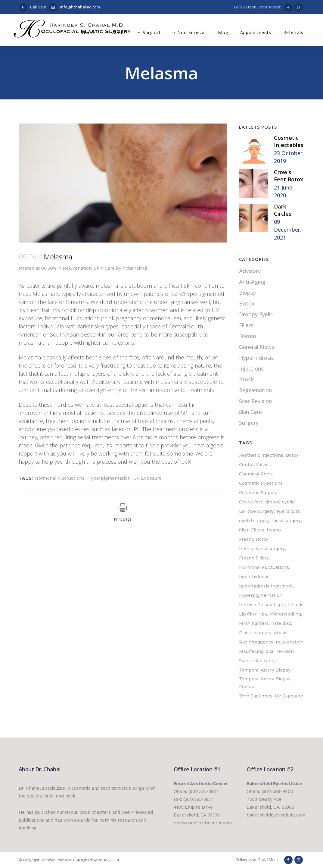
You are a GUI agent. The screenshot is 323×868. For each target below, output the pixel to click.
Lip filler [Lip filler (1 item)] (248, 614)
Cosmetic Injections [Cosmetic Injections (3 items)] (261, 483)
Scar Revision (255, 401)
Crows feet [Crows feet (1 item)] (251, 502)
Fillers (246, 325)
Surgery (249, 423)
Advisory (250, 271)
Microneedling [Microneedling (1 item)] (285, 614)
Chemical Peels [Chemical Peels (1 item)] (256, 474)
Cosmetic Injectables (289, 141)
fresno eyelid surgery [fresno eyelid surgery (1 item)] (262, 549)
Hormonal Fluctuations (60, 478)
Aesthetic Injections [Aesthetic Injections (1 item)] (261, 455)
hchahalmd (135, 268)
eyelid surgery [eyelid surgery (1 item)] (254, 521)
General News (257, 347)
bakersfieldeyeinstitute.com (276, 815)
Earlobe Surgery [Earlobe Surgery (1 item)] (256, 511)
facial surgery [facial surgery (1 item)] (287, 521)
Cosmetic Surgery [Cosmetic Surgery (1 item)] (258, 493)
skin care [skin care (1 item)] (263, 661)
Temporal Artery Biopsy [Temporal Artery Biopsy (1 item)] (265, 670)
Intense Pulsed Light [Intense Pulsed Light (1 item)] (262, 605)
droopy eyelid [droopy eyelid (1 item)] (280, 502)
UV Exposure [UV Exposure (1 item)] (289, 696)
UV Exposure (148, 478)
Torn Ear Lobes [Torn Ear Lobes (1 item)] (256, 696)
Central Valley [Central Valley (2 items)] (254, 465)
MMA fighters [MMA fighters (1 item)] (254, 623)
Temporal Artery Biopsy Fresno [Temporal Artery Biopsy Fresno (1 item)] (265, 683)
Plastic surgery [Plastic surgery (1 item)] (255, 633)
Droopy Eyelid (256, 314)
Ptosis (247, 379)
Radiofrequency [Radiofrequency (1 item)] (256, 642)
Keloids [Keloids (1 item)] (295, 605)
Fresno (248, 336)
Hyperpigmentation (109, 478)
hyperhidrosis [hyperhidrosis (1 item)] (254, 577)
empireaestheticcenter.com (203, 823)
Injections (251, 368)
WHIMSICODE (109, 860)
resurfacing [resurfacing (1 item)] (251, 651)
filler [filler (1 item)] (244, 530)
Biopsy (247, 293)
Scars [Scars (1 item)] (245, 661)
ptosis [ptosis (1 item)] (281, 633)
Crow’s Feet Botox (289, 176)
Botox (247, 303)
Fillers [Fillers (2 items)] (258, 530)
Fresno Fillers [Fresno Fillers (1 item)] (254, 558)
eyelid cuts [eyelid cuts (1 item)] (288, 511)
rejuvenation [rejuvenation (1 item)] (290, 642)
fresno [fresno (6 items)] (274, 530)
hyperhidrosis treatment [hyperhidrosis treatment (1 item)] (266, 586)
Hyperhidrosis (256, 358)
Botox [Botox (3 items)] (292, 455)
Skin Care (104, 268)
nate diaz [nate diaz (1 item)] (281, 623)
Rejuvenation (77, 268)
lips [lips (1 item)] (263, 614)
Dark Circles (283, 210)
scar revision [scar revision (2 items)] (280, 651)
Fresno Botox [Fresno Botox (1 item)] (254, 539)
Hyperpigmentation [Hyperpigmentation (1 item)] (261, 595)
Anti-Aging (252, 282)
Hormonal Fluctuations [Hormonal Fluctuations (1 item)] (264, 567)
